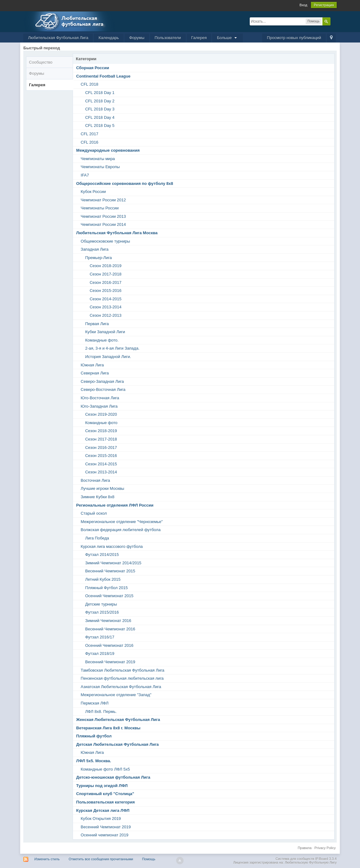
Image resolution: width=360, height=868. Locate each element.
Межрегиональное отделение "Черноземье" (122, 522)
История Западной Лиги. (108, 357)
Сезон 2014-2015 (106, 299)
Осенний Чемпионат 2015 (109, 596)
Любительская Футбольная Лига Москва (117, 233)
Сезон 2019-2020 (101, 414)
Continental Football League (103, 76)
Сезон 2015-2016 (106, 291)
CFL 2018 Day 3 (100, 109)
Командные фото (101, 423)
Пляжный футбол (94, 736)
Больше (227, 38)
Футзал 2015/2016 (102, 612)
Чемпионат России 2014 (103, 224)
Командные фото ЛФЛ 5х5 (105, 769)
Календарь (109, 38)
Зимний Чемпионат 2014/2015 (113, 563)
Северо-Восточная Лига (103, 389)
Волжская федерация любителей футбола (121, 530)
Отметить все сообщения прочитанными (101, 859)
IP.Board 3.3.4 (326, 859)
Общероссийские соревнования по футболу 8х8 (125, 183)
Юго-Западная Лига (99, 406)
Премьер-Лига (98, 258)
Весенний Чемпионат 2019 (110, 662)
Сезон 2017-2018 (106, 274)
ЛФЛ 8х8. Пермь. (101, 711)
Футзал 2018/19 (100, 653)
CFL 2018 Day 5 (100, 125)
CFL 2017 (90, 134)
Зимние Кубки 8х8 (98, 497)
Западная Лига (95, 249)
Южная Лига (92, 365)
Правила (305, 848)
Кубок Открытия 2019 (101, 819)
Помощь (149, 859)
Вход (303, 5)
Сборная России (93, 68)
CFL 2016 (90, 142)
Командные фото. (102, 340)
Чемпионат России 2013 (103, 216)
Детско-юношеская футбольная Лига (113, 777)
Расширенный (334, 21)
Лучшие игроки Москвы (103, 488)
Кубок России (93, 192)
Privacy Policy (325, 848)
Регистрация (324, 5)
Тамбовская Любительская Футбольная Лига (123, 670)
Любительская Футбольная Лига (58, 38)
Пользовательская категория (105, 802)
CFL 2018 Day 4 (100, 117)
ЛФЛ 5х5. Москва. (93, 761)
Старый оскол (94, 513)
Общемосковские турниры (105, 241)
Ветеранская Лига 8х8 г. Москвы (108, 728)
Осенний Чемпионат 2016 (109, 645)
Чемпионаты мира (98, 159)
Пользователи (168, 38)
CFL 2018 (90, 84)
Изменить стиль (47, 859)
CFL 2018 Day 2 (100, 101)
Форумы (137, 38)
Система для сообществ (295, 859)
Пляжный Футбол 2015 (106, 588)
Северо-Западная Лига (102, 381)
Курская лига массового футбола (112, 546)
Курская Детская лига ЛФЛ (103, 810)
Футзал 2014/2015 (102, 555)
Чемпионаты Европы (100, 167)
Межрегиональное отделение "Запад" (116, 695)
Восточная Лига (95, 480)
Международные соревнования (108, 150)
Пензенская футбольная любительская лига (122, 678)
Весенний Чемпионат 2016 (110, 629)
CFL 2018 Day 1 (100, 93)
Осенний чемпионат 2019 (105, 835)
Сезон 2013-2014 (106, 307)
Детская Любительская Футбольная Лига (117, 744)
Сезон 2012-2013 (106, 315)
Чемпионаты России (100, 208)
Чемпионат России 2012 (103, 200)
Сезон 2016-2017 (106, 282)
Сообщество (41, 62)
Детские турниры (101, 604)
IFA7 (85, 175)
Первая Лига (97, 324)
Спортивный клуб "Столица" (105, 794)
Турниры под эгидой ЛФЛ (102, 786)
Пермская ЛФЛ (95, 703)
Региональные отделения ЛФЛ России (115, 505)
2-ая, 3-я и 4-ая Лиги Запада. (112, 348)
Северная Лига (95, 373)
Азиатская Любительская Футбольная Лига (121, 687)
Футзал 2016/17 (100, 637)
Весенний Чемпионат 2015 (110, 571)
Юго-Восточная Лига (100, 398)
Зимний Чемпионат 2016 (108, 621)
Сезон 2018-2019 (106, 266)
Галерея (199, 38)
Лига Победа (97, 538)
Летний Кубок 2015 (103, 579)
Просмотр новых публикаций (294, 38)
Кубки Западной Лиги (105, 332)
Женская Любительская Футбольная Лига (118, 720)
